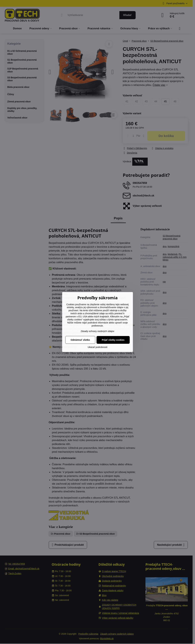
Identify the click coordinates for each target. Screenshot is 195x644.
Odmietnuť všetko (80, 340)
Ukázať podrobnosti (97, 347)
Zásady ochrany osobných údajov (98, 331)
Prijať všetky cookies (113, 340)
